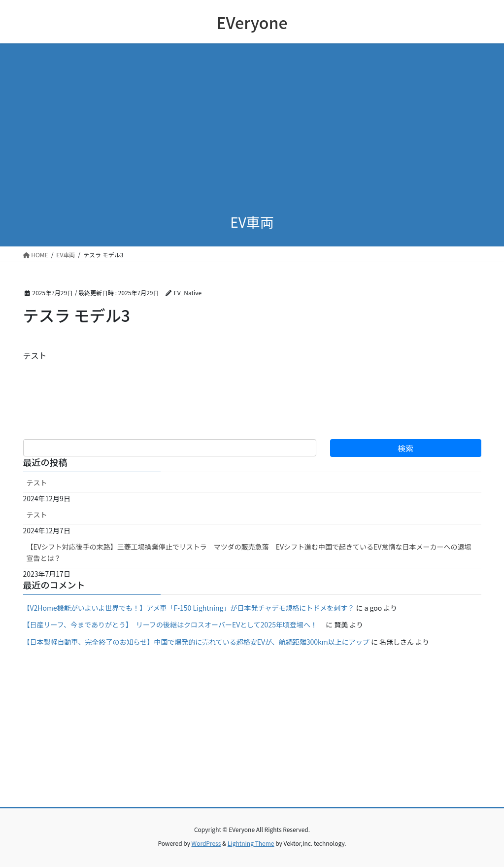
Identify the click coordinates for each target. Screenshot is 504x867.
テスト (37, 483)
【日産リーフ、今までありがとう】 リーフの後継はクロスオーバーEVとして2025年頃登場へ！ (174, 624)
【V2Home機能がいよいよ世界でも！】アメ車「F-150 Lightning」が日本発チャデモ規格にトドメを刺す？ (189, 608)
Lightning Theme (251, 843)
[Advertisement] (252, 129)
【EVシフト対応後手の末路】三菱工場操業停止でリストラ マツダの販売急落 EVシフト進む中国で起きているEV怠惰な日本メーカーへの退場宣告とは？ (249, 552)
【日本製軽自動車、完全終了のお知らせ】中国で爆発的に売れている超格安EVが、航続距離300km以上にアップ (196, 642)
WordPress (206, 843)
